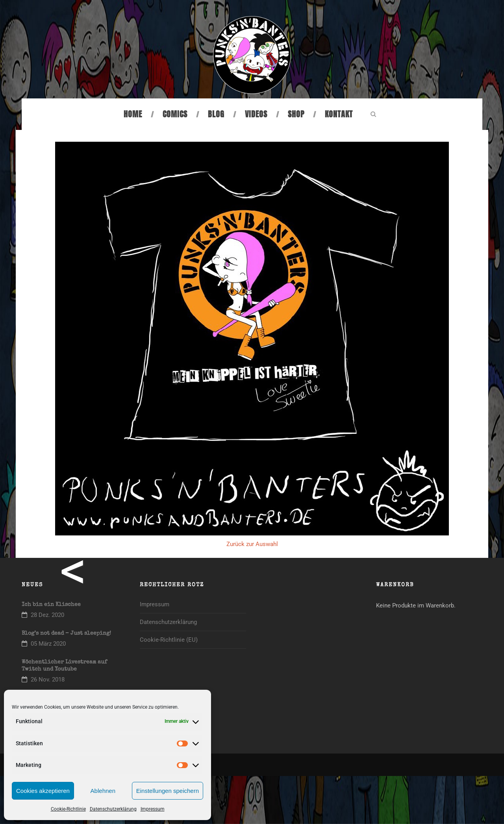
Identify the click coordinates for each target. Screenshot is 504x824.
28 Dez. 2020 (47, 615)
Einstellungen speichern (168, 791)
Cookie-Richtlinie (68, 809)
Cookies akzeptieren (43, 791)
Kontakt (339, 114)
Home (133, 114)
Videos (256, 114)
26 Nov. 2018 (48, 680)
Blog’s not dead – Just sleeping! (66, 633)
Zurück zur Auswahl (252, 544)
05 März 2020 (48, 644)
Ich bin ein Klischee (51, 605)
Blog (216, 114)
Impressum (153, 809)
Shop (296, 114)
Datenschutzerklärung (113, 809)
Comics (175, 114)
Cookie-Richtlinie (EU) (169, 640)
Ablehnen (103, 791)
